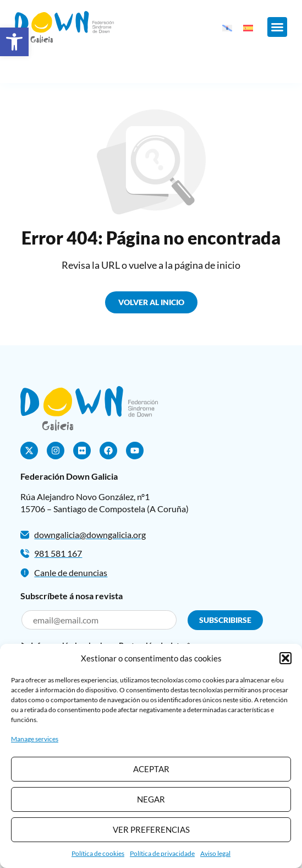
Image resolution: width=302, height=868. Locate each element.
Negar (151, 799)
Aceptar (151, 769)
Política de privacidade (162, 853)
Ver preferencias (151, 829)
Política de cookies (98, 853)
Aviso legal (215, 853)
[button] (14, 42)
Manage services (35, 739)
